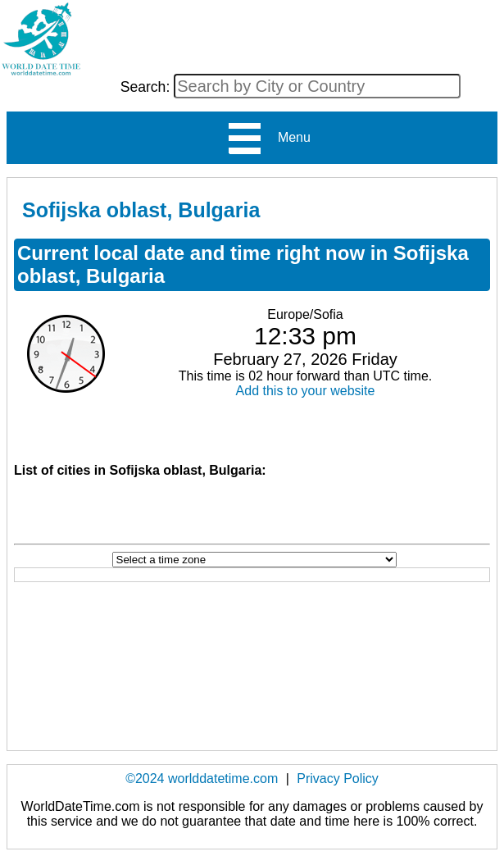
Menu (268, 139)
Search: (148, 87)
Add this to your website (306, 391)
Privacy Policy (338, 779)
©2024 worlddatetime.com (202, 779)
